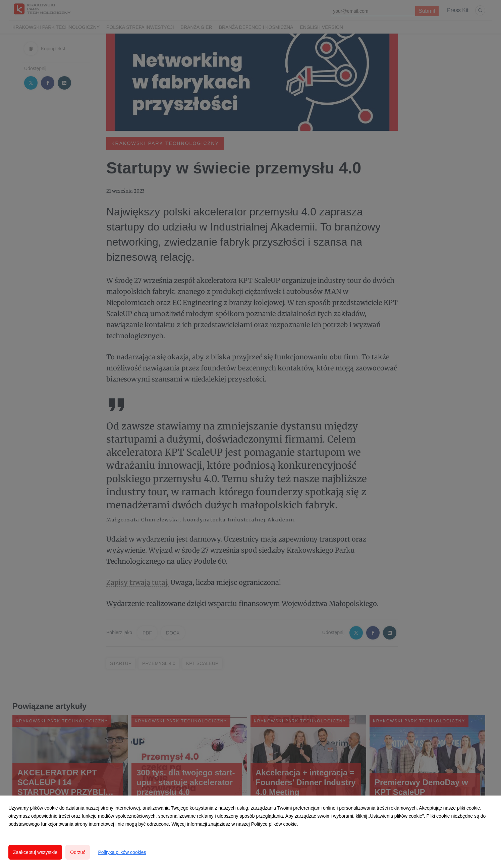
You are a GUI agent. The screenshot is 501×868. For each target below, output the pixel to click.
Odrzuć (78, 852)
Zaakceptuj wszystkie (35, 852)
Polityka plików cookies (122, 852)
